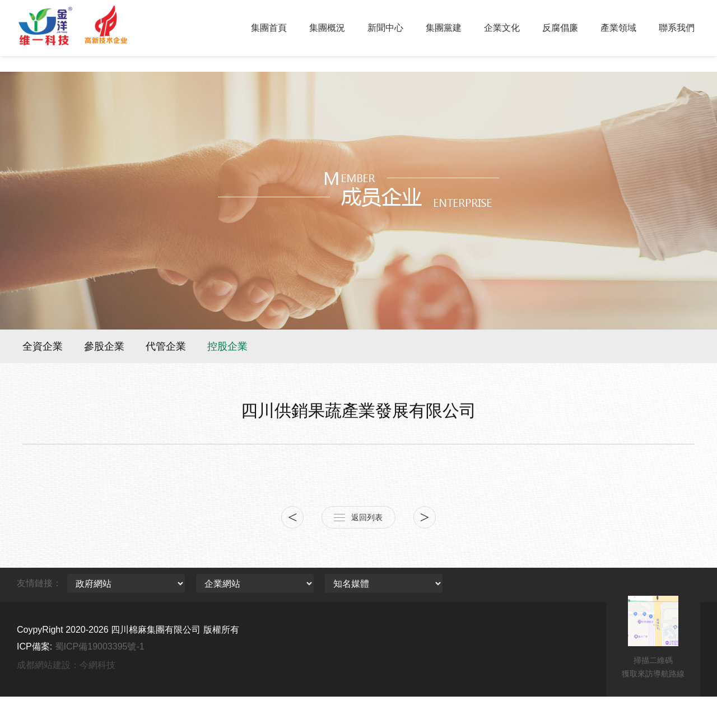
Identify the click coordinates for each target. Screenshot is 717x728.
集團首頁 (269, 28)
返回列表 (367, 517)
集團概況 (327, 28)
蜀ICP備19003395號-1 (100, 646)
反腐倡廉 (560, 28)
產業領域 (618, 28)
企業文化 (502, 28)
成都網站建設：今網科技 (66, 665)
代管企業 (166, 346)
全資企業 (43, 346)
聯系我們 (677, 28)
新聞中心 (385, 28)
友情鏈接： (39, 583)
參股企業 (104, 346)
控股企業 (227, 346)
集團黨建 (444, 28)
